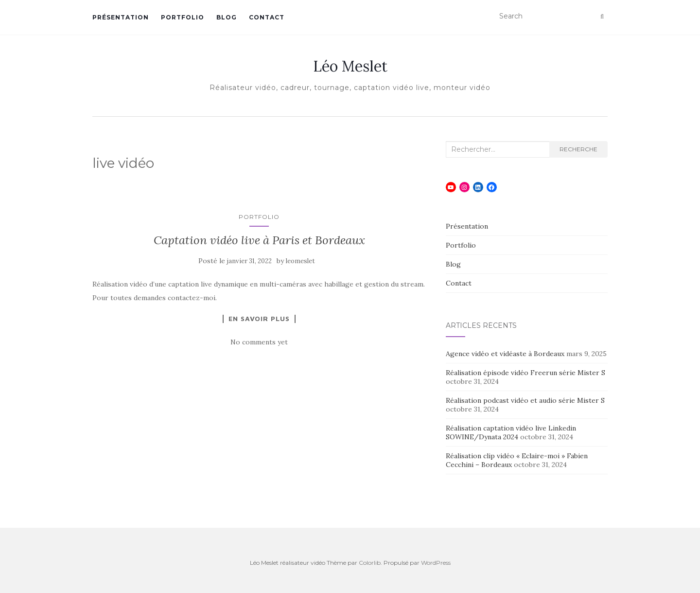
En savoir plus (259, 319)
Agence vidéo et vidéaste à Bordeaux (505, 354)
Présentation (121, 17)
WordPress (436, 563)
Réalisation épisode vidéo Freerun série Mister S (525, 373)
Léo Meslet (350, 66)
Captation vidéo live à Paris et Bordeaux (259, 240)
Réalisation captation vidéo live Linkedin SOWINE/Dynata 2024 (511, 432)
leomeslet (300, 261)
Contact (267, 17)
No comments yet (259, 342)
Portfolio (183, 17)
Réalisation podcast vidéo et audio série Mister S (525, 400)
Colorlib (370, 563)
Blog (227, 17)
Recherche (578, 149)
